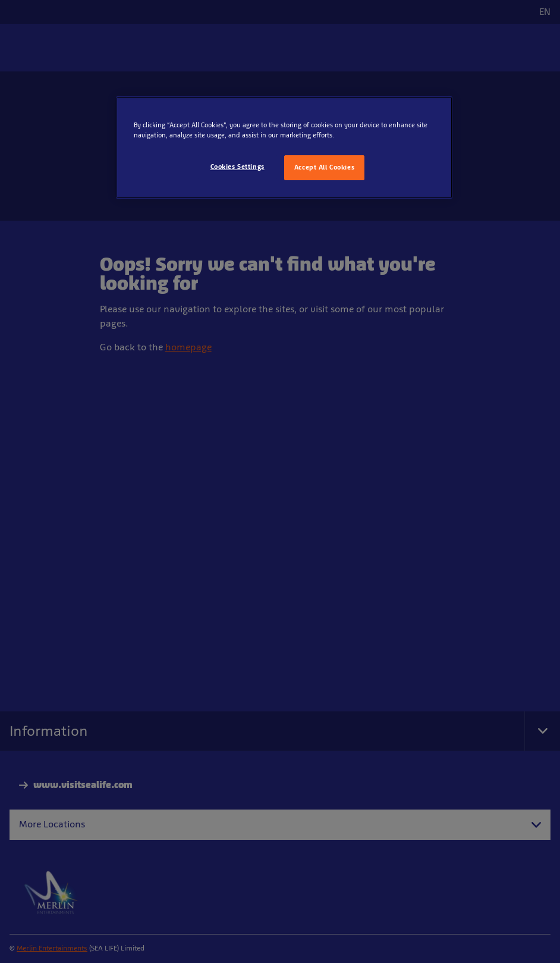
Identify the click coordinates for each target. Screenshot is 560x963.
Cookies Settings (237, 167)
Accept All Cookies (324, 167)
